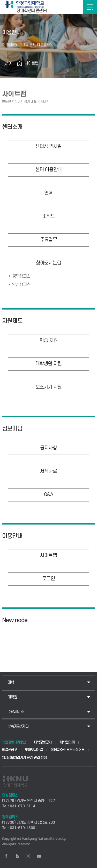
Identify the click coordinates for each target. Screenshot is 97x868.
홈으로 (20, 63)
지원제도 (12, 321)
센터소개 (12, 127)
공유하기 (8, 63)
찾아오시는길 (34, 750)
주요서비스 (16, 712)
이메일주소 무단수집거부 (68, 750)
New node (15, 620)
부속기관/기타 (18, 726)
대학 (11, 682)
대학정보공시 (43, 742)
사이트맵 (32, 63)
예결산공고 (10, 750)
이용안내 (12, 536)
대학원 (12, 697)
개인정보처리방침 (14, 742)
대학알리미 (67, 742)
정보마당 (12, 429)
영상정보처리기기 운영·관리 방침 (24, 758)
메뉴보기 (90, 7)
